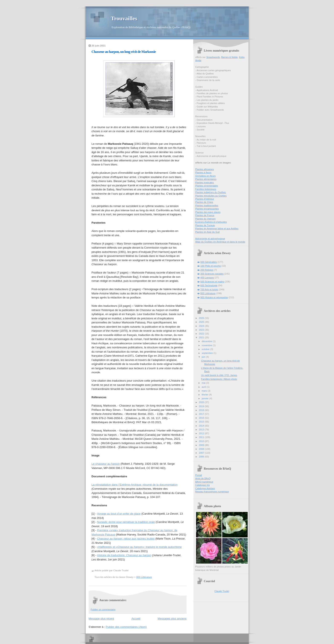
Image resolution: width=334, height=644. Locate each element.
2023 (202, 330)
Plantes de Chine (204, 202)
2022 (202, 334)
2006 (202, 457)
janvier (206, 398)
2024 (202, 326)
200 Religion (207, 270)
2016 (202, 418)
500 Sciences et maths (212, 282)
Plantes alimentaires (206, 179)
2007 (202, 453)
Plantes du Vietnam (206, 219)
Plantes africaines (205, 169)
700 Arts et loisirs (209, 289)
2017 (202, 414)
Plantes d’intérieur (205, 199)
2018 (202, 410)
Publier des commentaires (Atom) (126, 627)
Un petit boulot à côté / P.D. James (219, 375)
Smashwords (213, 57)
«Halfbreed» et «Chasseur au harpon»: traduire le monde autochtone (140, 547)
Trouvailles (124, 18)
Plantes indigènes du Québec (211, 192)
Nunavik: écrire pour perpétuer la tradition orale (126, 522)
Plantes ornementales (207, 186)
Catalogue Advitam (205, 488)
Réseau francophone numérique (212, 492)
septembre (208, 353)
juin (204, 357)
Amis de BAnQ (203, 478)
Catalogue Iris (203, 485)
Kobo (242, 57)
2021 (202, 337)
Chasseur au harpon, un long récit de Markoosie (124, 52)
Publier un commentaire (103, 609)
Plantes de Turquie (205, 225)
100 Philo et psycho (211, 266)
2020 (202, 402)
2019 (202, 406)
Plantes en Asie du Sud (207, 232)
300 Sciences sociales (212, 274)
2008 (202, 449)
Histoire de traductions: (124, 555)
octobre (206, 349)
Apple (198, 60)
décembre (207, 341)
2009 (202, 445)
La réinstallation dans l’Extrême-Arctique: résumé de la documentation (135, 485)
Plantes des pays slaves (208, 212)
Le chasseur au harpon (106, 464)
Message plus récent (101, 619)
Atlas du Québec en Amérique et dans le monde (220, 242)
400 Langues (207, 278)
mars (205, 391)
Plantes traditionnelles (207, 206)
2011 (202, 437)
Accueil (136, 619)
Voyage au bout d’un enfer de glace (119, 514)
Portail (199, 475)
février (205, 395)
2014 (202, 426)
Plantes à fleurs (203, 172)
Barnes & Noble (229, 57)
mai (204, 383)
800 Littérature (144, 577)
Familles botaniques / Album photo (219, 379)
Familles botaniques (206, 189)
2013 (202, 430)
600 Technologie (209, 285)
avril (204, 387)
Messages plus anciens (172, 619)
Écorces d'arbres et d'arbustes (211, 222)
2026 (202, 318)
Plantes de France (205, 215)
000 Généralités (209, 262)
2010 (202, 441)
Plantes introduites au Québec (211, 196)
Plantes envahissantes (207, 209)
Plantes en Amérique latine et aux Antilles (217, 229)
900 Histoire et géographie (214, 297)
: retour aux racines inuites (126, 539)
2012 (202, 433)
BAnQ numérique (204, 482)
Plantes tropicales (205, 182)
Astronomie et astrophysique (210, 239)
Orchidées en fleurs (206, 176)
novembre (207, 345)
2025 (202, 322)
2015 (202, 422)
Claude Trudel (222, 591)
